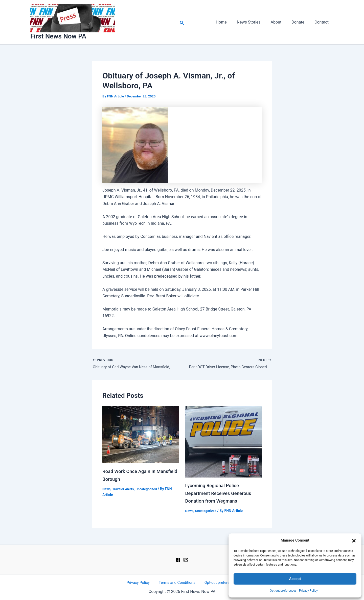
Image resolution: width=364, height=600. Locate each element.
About (281, 22)
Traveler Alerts (124, 489)
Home (230, 22)
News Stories (256, 22)
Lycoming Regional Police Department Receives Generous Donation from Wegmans (221, 494)
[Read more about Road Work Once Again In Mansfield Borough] (141, 435)
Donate (301, 22)
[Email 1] (186, 559)
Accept (295, 579)
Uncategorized (150, 489)
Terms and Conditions (177, 582)
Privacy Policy (308, 591)
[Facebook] (178, 559)
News (107, 489)
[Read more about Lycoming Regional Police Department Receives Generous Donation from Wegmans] (224, 442)
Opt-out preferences (283, 591)
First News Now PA (58, 36)
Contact (323, 22)
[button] (354, 540)
